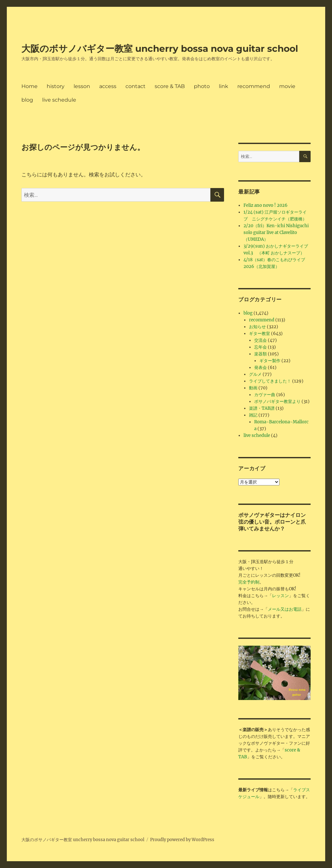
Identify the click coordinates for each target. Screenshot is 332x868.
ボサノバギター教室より (277, 401)
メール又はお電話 (285, 609)
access (108, 86)
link (224, 86)
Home (30, 86)
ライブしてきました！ (270, 381)
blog (27, 100)
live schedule (59, 100)
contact (136, 86)
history (56, 86)
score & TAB (170, 86)
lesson (82, 86)
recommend (254, 86)
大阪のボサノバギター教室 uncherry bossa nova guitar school (160, 49)
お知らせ (257, 327)
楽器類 (261, 354)
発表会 (261, 367)
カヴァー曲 (265, 395)
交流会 (261, 340)
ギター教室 (260, 334)
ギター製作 (270, 361)
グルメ (255, 374)
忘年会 (261, 347)
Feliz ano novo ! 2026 (266, 205)
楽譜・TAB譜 (262, 408)
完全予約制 (249, 582)
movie (287, 86)
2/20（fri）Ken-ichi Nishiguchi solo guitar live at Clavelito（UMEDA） (276, 233)
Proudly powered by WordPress (182, 840)
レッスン (280, 596)
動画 (253, 388)
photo (202, 86)
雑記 (253, 415)
